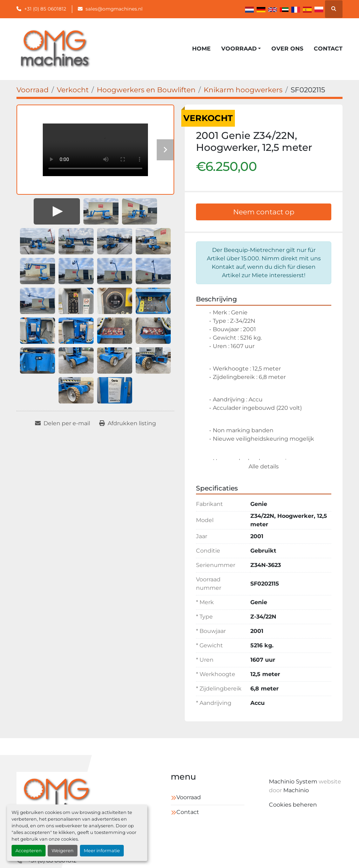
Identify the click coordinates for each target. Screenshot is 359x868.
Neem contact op (264, 212)
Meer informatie (102, 851)
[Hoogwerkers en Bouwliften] (146, 90)
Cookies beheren (293, 805)
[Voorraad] (33, 90)
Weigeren (63, 851)
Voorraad (239, 49)
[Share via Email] (63, 423)
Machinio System (293, 782)
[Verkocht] (73, 90)
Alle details (264, 466)
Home (201, 49)
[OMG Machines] (56, 798)
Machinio (296, 790)
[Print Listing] (128, 423)
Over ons (287, 49)
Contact (328, 49)
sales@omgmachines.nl (114, 9)
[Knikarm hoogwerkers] (243, 90)
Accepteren (29, 851)
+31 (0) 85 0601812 (45, 9)
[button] (241, 49)
